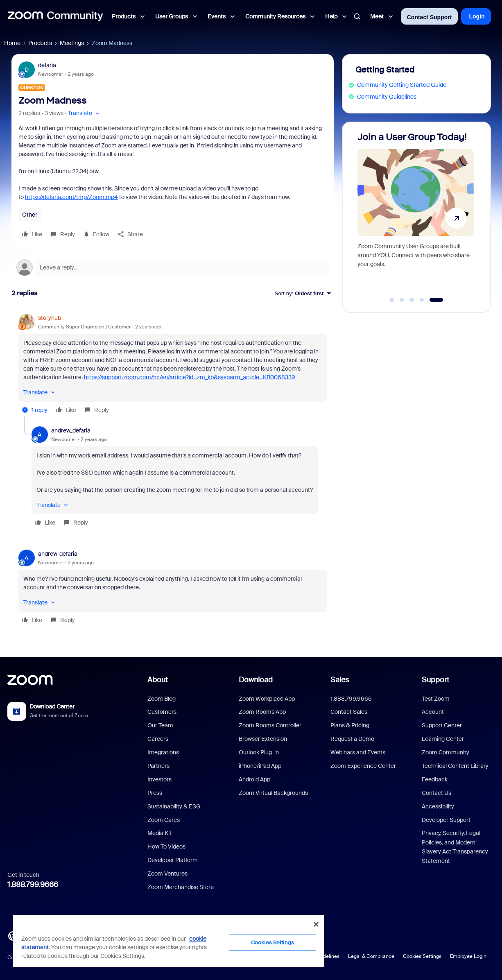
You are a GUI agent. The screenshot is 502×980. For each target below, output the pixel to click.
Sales (340, 680)
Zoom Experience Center (363, 766)
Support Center (442, 725)
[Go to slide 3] (412, 300)
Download (256, 680)
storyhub (50, 318)
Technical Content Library (455, 766)
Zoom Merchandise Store (181, 887)
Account (433, 712)
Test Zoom (436, 699)
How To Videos (166, 846)
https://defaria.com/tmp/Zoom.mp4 (71, 197)
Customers (162, 712)
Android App (254, 779)
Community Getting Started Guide (402, 85)
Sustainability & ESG (174, 806)
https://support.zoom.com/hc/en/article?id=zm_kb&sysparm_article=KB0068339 (190, 377)
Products (40, 43)
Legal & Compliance (371, 956)
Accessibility (438, 806)
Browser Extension (263, 739)
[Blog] (13, 935)
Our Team (160, 725)
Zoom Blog (162, 699)
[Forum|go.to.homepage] (55, 16)
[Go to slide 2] (402, 300)
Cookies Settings (422, 956)
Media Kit (159, 833)
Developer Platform (173, 860)
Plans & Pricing (350, 725)
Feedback (435, 779)
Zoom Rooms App (262, 712)
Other (30, 215)
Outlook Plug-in (259, 752)
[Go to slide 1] (392, 300)
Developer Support (446, 820)
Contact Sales (349, 712)
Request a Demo (352, 739)
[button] (85, 113)
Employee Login (468, 956)
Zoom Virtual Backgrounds (273, 793)
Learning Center (443, 739)
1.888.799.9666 (33, 885)
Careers (158, 739)
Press (155, 793)
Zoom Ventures (167, 874)
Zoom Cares (164, 820)
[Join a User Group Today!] (416, 214)
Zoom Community (445, 752)
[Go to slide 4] (422, 300)
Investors (159, 779)
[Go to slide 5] (436, 300)
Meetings (72, 43)
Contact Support (430, 17)
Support (435, 680)
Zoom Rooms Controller (270, 725)
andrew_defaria (71, 430)
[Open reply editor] (173, 267)
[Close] (316, 924)
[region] (169, 941)
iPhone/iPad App (260, 766)
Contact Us (436, 793)
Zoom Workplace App (267, 699)
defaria (47, 65)
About (158, 680)
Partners (158, 766)
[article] (173, 365)
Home (12, 43)
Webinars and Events (358, 752)
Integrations (163, 752)
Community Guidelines (387, 97)
